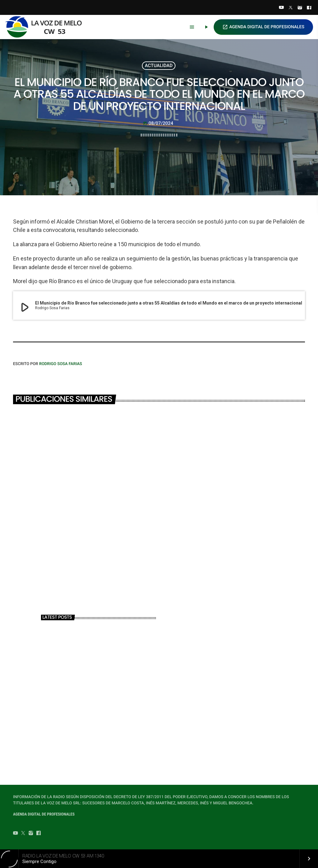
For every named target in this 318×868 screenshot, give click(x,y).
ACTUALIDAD (159, 66)
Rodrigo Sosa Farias (61, 364)
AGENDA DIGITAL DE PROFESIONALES (263, 27)
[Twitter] (291, 8)
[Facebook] (309, 8)
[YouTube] (281, 8)
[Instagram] (300, 8)
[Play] (206, 27)
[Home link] (46, 27)
